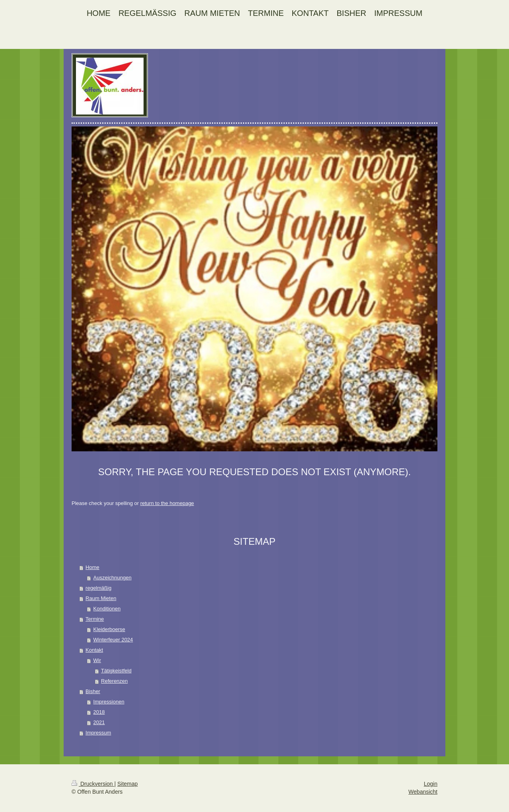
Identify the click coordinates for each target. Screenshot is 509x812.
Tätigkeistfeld (116, 671)
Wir (97, 660)
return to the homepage (167, 503)
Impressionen (109, 702)
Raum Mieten (101, 598)
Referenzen (114, 681)
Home (92, 567)
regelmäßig (98, 588)
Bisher (93, 691)
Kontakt (94, 650)
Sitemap (127, 784)
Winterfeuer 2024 (113, 640)
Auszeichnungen (113, 578)
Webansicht (423, 792)
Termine (95, 619)
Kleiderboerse (109, 629)
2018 (99, 712)
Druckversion (93, 784)
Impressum (98, 733)
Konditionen (107, 609)
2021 (99, 722)
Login (431, 784)
